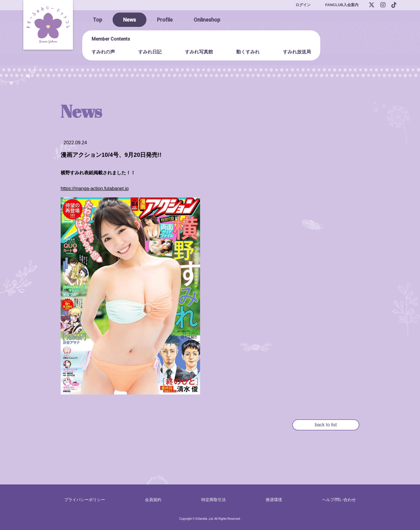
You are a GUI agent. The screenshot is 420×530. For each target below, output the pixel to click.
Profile (165, 20)
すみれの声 (103, 52)
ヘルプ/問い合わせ (339, 500)
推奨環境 (274, 500)
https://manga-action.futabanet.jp (95, 188)
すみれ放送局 (297, 52)
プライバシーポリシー (85, 500)
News (129, 20)
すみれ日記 (150, 52)
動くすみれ (248, 52)
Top (97, 20)
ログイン (303, 5)
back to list (326, 425)
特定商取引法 (213, 500)
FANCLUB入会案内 (342, 5)
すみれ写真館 (199, 52)
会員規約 (153, 500)
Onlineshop (207, 20)
